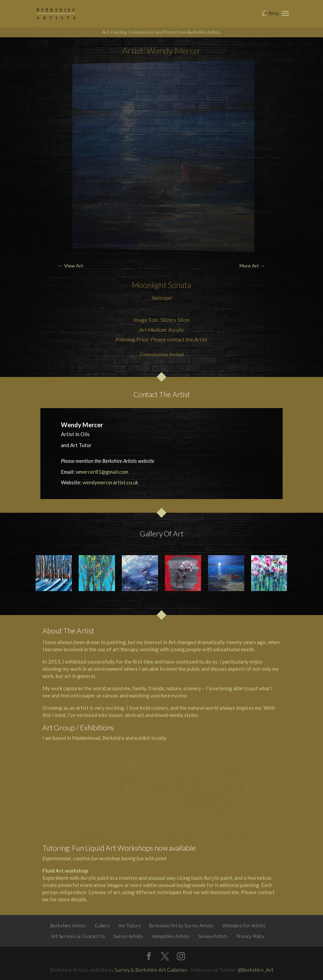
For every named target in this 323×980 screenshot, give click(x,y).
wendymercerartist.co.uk (110, 482)
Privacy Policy (250, 936)
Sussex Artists (213, 936)
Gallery (102, 925)
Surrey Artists (128, 936)
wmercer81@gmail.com (102, 472)
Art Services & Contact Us (78, 936)
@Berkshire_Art (255, 970)
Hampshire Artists (171, 936)
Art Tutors (130, 925)
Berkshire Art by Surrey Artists (182, 925)
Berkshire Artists (68, 925)
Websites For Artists (244, 925)
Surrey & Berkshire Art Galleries (151, 970)
